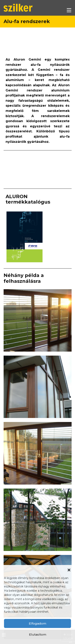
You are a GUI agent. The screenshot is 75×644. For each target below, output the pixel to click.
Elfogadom (37, 623)
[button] (69, 570)
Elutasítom (38, 634)
